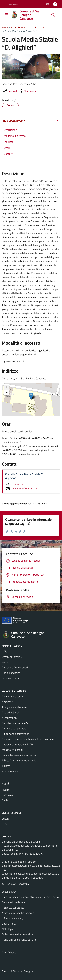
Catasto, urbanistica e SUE (16, 723)
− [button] (7, 393)
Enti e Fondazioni (11, 673)
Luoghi (6, 819)
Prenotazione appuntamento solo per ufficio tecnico (30, 897)
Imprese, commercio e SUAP (17, 744)
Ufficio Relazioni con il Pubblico (19, 862)
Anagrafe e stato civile (14, 707)
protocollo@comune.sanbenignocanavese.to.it (35, 866)
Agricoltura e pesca (12, 696)
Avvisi (5, 800)
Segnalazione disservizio (15, 902)
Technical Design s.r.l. (24, 971)
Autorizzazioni (10, 718)
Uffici (5, 651)
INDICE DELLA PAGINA (31, 121)
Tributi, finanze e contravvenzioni (20, 760)
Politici (6, 662)
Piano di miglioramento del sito (19, 940)
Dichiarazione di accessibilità (17, 934)
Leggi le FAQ (9, 892)
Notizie (6, 790)
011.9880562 (15, 484)
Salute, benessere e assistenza (19, 755)
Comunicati (8, 795)
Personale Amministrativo (16, 667)
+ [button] (7, 388)
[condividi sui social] (10, 91)
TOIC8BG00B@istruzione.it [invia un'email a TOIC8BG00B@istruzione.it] (21, 488)
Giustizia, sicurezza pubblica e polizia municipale (28, 739)
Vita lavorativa (10, 771)
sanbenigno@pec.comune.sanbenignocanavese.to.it (30, 874)
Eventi (6, 824)
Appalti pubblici (10, 712)
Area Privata (9, 952)
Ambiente (7, 702)
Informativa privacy (13, 918)
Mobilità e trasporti (12, 750)
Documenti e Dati (11, 678)
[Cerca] (53, 15)
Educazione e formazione (16, 734)
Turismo (6, 766)
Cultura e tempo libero (14, 728)
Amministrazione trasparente (18, 913)
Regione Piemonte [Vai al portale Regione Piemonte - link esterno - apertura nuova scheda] (12, 4)
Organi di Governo (12, 657)
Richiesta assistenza (13, 908)
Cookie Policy (9, 924)
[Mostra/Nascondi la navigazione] (7, 15)
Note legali (8, 929)
